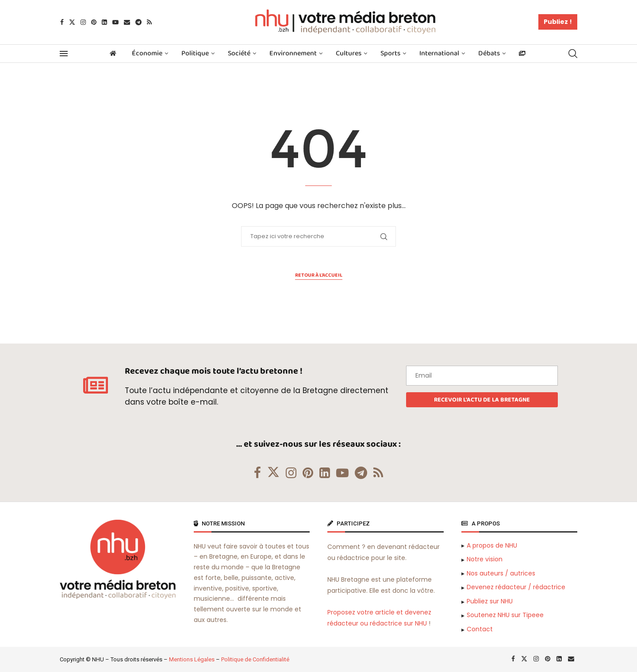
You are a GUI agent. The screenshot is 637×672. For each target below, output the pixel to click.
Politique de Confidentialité (255, 659)
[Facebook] (62, 22)
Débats (489, 53)
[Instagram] (83, 22)
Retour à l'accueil (319, 275)
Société (239, 53)
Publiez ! (558, 22)
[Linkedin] (104, 22)
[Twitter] (72, 22)
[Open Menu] (64, 54)
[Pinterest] (94, 22)
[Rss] (149, 22)
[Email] (127, 22)
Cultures (349, 53)
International (439, 53)
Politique (195, 53)
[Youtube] (115, 22)
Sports (390, 53)
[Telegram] (138, 22)
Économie (147, 53)
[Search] (573, 54)
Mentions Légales (192, 659)
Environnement (293, 53)
